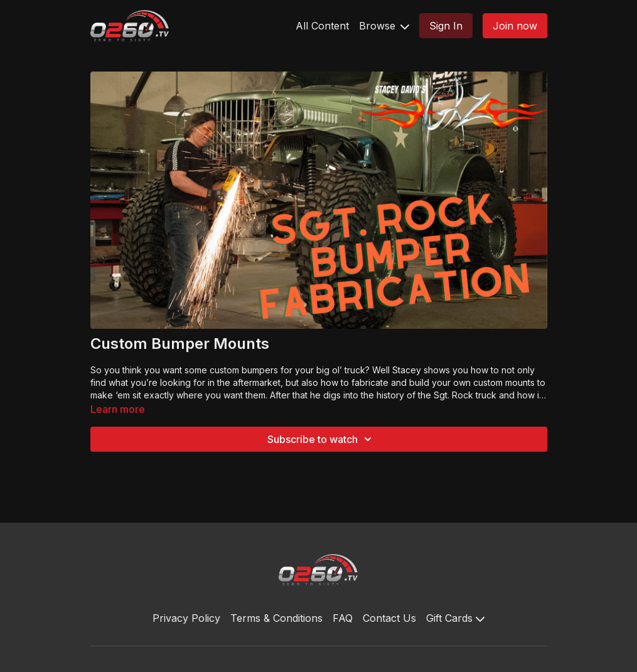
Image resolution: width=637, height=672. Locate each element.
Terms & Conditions (276, 618)
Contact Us (389, 618)
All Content (322, 26)
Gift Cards (455, 618)
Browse (384, 26)
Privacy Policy (186, 618)
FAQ (343, 618)
